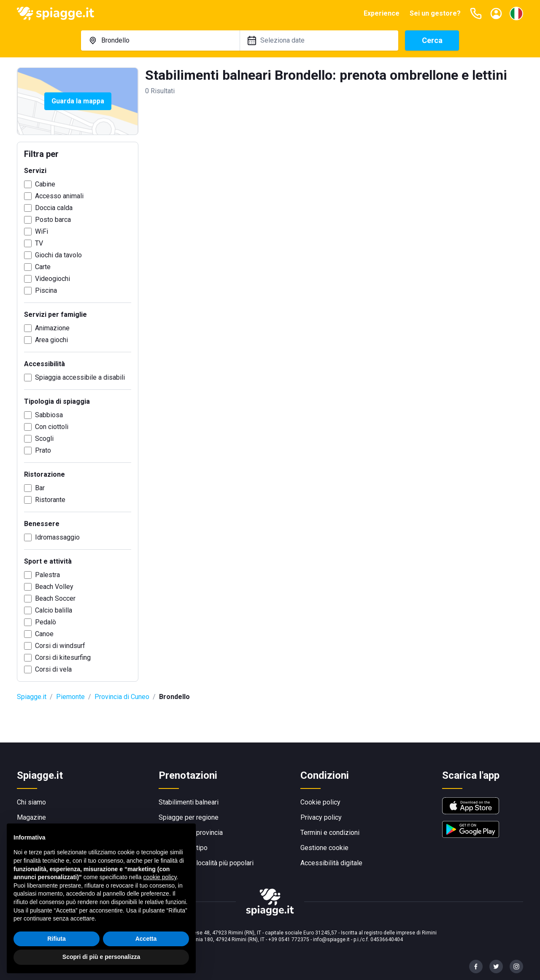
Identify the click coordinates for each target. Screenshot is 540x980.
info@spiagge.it (331, 940)
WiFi (42, 231)
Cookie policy (320, 802)
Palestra (47, 575)
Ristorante (50, 500)
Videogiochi (53, 279)
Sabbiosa (49, 415)
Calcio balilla (54, 610)
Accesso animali (59, 196)
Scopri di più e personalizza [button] (101, 957)
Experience (382, 13)
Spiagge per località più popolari (206, 863)
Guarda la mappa (78, 101)
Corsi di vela (53, 669)
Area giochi (51, 340)
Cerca (432, 40)
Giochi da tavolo (58, 255)
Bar (40, 488)
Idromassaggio (57, 537)
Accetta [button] (146, 939)
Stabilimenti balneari (189, 802)
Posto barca (53, 220)
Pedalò (46, 622)
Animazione (52, 328)
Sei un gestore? (435, 13)
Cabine (45, 184)
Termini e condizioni (330, 833)
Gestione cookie (324, 848)
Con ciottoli (52, 427)
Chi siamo (31, 802)
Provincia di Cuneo (122, 697)
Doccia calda (54, 208)
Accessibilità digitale (331, 863)
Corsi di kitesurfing (63, 657)
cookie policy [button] (160, 877)
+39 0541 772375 (289, 940)
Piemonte (70, 697)
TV (39, 243)
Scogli (44, 439)
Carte (43, 267)
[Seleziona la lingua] (516, 13)
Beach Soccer (55, 598)
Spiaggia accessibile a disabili (80, 377)
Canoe (44, 634)
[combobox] (160, 40)
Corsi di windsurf (60, 646)
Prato (43, 450)
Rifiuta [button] (57, 939)
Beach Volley (54, 587)
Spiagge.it (32, 697)
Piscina (46, 290)
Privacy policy (321, 817)
